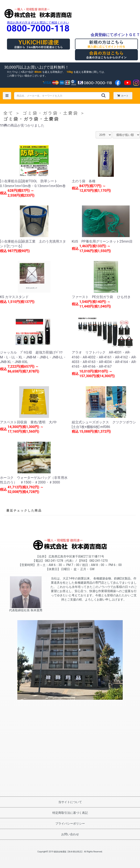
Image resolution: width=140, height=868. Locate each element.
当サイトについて (70, 802)
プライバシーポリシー (70, 823)
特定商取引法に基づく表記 (70, 813)
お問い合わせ (70, 834)
